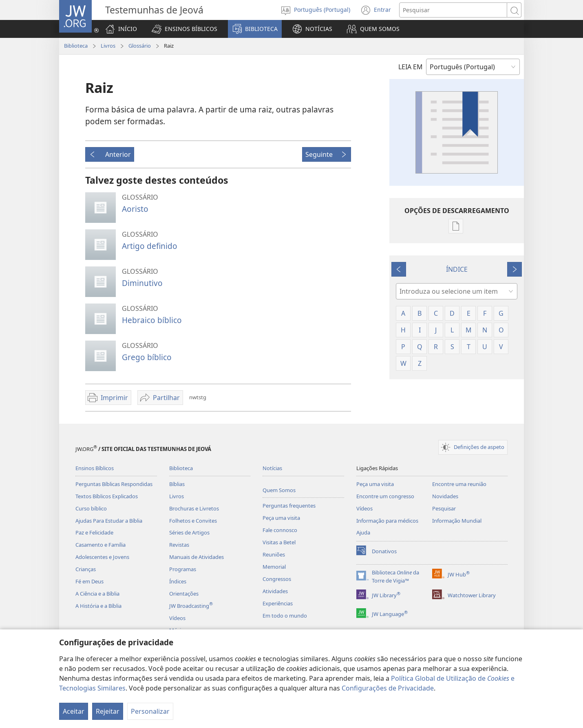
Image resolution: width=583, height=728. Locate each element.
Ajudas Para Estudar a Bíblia (109, 521)
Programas (183, 569)
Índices (178, 581)
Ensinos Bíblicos (95, 468)
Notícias (272, 468)
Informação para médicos (387, 521)
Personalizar (150, 711)
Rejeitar (108, 711)
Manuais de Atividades (197, 557)
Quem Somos (279, 490)
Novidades (445, 496)
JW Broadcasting (191, 606)
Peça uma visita (281, 518)
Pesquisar (444, 508)
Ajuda (363, 532)
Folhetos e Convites (193, 521)
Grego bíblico (147, 357)
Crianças (86, 569)
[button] (184, 29)
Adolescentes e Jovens (102, 557)
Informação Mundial (457, 521)
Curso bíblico (91, 508)
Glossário (140, 46)
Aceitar (74, 711)
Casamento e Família (100, 545)
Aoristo (135, 209)
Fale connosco (280, 530)
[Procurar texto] (453, 10)
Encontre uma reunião (459, 484)
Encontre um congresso (385, 496)
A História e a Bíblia (98, 606)
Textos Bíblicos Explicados (107, 496)
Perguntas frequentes (289, 506)
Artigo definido (150, 246)
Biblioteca (76, 46)
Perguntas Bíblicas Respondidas (114, 484)
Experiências (278, 603)
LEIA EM (411, 67)
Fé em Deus (89, 581)
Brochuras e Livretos (194, 508)
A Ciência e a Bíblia (97, 594)
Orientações (184, 594)
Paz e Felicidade (94, 532)
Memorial (274, 567)
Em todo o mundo (285, 616)
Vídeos (177, 618)
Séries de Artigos (189, 532)
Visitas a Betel (279, 542)
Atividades (275, 591)
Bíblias (177, 484)
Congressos (277, 579)
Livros (108, 46)
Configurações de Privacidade (388, 688)
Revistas (179, 545)
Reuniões (274, 554)
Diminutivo (142, 283)
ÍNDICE (457, 269)
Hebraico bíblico (152, 320)
